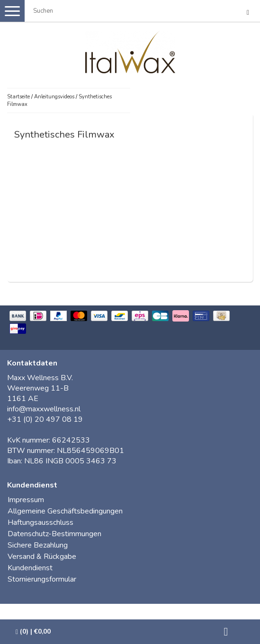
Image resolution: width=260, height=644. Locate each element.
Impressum (26, 500)
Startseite (18, 97)
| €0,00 (33, 631)
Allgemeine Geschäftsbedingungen (65, 511)
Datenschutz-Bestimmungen (54, 534)
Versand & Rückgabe (42, 557)
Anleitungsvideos (54, 97)
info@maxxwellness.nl (44, 409)
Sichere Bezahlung (38, 545)
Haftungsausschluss (40, 522)
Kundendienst (30, 568)
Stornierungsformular (42, 579)
